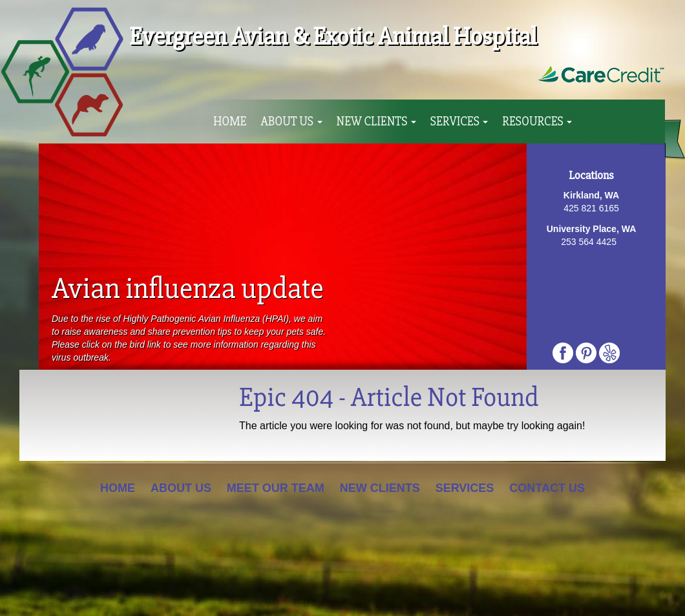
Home (230, 122)
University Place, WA (592, 229)
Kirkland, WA (591, 195)
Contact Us (547, 488)
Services (459, 122)
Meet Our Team (276, 488)
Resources (537, 122)
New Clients (376, 122)
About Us (291, 122)
